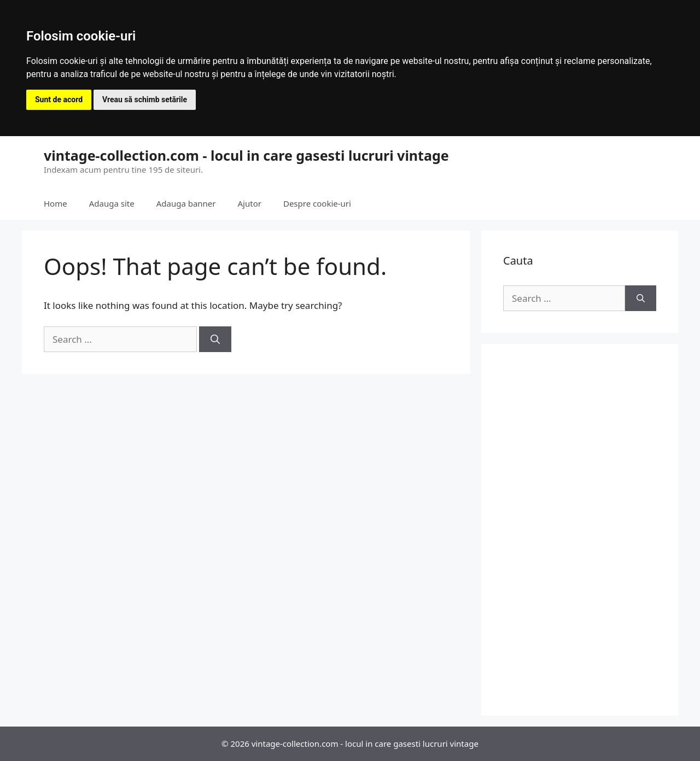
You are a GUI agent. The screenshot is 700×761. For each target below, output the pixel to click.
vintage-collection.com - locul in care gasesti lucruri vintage (246, 155)
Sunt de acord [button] (59, 99)
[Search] (215, 339)
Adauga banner (186, 203)
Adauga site (112, 203)
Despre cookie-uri (317, 203)
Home (56, 203)
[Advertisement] (580, 530)
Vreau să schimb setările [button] (145, 99)
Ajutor (250, 203)
